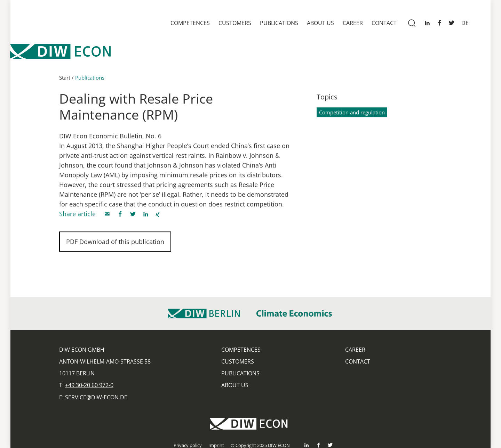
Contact (384, 23)
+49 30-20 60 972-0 (89, 385)
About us (320, 23)
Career (353, 23)
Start (65, 80)
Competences (190, 23)
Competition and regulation (352, 114)
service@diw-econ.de (96, 397)
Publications (279, 23)
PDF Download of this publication (115, 244)
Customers (235, 23)
